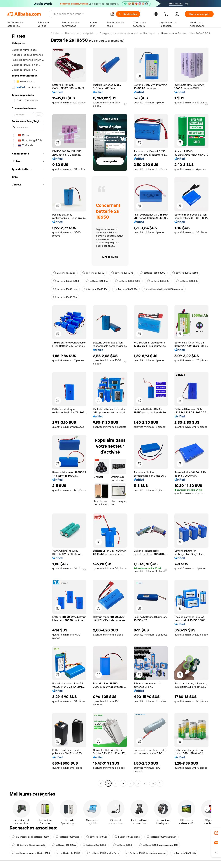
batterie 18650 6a (97, 281)
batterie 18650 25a (67, 837)
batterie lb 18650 (97, 837)
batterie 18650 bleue (127, 837)
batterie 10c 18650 (69, 853)
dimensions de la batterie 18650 (30, 837)
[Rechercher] (128, 14)
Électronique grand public (79, 33)
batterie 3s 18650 (93, 273)
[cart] (167, 15)
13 (152, 783)
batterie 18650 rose (65, 289)
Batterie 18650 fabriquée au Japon (146, 853)
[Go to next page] (160, 783)
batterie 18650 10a (96, 289)
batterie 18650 (123, 845)
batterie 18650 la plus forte (103, 853)
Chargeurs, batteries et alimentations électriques (128, 33)
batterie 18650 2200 (128, 281)
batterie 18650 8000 (153, 273)
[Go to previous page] (101, 783)
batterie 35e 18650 (94, 845)
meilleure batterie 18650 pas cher (164, 289)
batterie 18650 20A (64, 845)
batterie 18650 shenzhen (162, 837)
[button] (112, 14)
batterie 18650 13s (126, 289)
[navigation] (28, 409)
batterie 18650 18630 (185, 273)
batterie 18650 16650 (66, 281)
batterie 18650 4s (158, 281)
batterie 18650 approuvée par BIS (158, 845)
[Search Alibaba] (80, 14)
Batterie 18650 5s (64, 273)
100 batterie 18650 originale (28, 845)
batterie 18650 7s (122, 273)
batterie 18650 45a (184, 853)
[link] (216, 833)
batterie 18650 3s (187, 281)
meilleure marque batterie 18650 (31, 853)
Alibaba (55, 33)
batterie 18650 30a (65, 297)
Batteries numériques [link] (174, 33)
